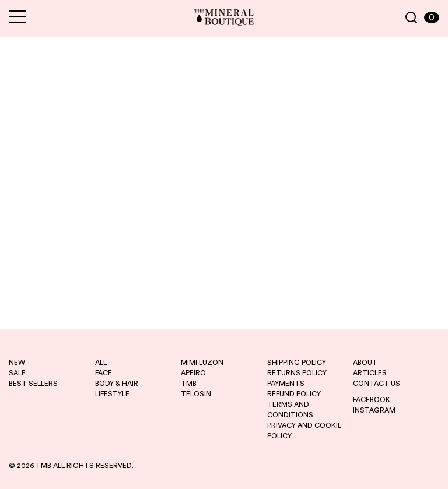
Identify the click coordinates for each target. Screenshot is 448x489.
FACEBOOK (372, 400)
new (17, 363)
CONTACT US (377, 384)
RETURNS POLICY (297, 373)
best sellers (33, 384)
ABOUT (365, 363)
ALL (101, 363)
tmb (189, 384)
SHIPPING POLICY (297, 363)
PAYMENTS (286, 384)
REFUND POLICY (294, 394)
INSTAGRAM (374, 410)
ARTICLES (370, 373)
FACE (104, 373)
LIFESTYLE (112, 394)
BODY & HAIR (117, 384)
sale (17, 373)
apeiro (193, 373)
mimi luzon (202, 363)
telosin (196, 394)
